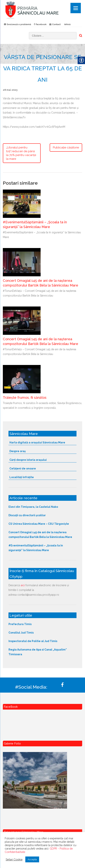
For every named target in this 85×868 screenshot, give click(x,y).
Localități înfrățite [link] (22, 477)
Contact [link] (56, 24)
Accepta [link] (32, 859)
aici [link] (23, 585)
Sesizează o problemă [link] (19, 24)
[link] (42, 10)
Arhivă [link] (67, 24)
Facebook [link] (41, 24)
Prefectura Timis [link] (20, 624)
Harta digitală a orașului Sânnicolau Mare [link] (37, 442)
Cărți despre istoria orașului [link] (28, 460)
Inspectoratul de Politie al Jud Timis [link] (33, 641)
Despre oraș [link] (18, 451)
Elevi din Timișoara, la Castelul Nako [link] (33, 507)
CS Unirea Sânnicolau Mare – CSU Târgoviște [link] (39, 524)
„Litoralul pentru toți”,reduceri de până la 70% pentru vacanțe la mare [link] (21, 153)
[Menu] (76, 8)
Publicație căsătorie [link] (66, 147)
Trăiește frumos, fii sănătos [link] (25, 398)
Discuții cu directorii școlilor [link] (27, 515)
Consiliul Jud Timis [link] (21, 633)
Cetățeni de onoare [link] (23, 469)
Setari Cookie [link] (14, 859)
